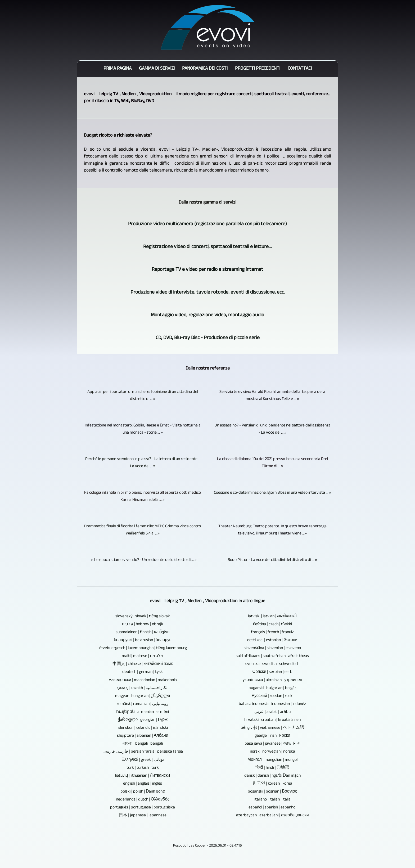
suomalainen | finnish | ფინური (143, 633)
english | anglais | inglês (143, 784)
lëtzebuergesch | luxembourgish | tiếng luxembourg (143, 648)
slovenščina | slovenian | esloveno (272, 648)
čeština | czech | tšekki (272, 625)
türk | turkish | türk (143, 768)
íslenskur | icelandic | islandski (143, 728)
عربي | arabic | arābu (272, 712)
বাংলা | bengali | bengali (143, 744)
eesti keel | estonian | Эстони (272, 640)
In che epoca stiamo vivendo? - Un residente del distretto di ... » (143, 560)
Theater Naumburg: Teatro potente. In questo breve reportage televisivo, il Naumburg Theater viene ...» (272, 530)
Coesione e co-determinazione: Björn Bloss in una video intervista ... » (272, 493)
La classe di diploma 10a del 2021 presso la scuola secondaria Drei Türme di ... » (272, 463)
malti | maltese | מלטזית (143, 656)
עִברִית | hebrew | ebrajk (143, 625)
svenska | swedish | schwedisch (272, 664)
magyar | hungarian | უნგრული (143, 696)
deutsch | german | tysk (143, 672)
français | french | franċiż (272, 633)
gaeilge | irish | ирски (272, 736)
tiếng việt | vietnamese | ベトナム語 (272, 728)
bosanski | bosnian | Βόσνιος (272, 792)
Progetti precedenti (258, 69)
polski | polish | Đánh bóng (143, 792)
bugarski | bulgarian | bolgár (272, 688)
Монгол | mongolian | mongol (272, 760)
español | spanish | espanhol (272, 808)
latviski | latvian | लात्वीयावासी (272, 617)
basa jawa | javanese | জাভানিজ (272, 744)
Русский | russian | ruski (272, 696)
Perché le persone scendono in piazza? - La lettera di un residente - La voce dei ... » (143, 463)
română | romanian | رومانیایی (143, 704)
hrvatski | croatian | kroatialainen (272, 720)
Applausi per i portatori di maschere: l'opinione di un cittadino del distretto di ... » (143, 396)
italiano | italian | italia (272, 800)
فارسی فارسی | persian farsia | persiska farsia (143, 752)
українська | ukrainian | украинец (272, 680)
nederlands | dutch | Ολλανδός (143, 800)
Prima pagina (118, 69)
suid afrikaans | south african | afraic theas (272, 656)
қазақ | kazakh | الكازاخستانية (143, 688)
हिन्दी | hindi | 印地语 (272, 768)
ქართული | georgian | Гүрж (143, 720)
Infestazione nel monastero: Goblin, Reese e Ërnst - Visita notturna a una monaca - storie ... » (143, 429)
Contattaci (300, 69)
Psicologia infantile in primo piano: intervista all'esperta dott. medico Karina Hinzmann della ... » (143, 497)
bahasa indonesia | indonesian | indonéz (272, 704)
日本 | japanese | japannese (143, 816)
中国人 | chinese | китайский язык (143, 664)
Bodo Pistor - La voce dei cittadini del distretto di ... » (272, 560)
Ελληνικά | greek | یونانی (143, 760)
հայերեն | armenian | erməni (143, 712)
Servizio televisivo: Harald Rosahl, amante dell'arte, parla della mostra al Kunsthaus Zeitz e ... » (272, 396)
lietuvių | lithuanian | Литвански (143, 776)
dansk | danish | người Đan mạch (272, 776)
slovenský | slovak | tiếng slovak (143, 617)
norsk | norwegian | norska (272, 752)
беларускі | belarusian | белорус (143, 640)
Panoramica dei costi (205, 69)
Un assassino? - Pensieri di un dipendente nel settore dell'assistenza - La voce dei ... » (272, 429)
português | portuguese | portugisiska (143, 808)
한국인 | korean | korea (272, 784)
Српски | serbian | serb (273, 672)
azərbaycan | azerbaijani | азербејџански (272, 816)
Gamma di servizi (157, 69)
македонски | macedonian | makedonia (143, 680)
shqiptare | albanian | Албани (143, 736)
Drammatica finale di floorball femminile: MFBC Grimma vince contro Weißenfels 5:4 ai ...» (143, 530)
